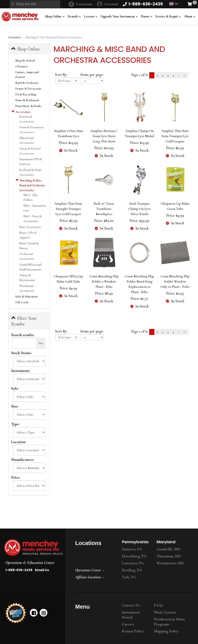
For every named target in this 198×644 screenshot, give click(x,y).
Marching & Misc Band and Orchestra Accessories (32, 185)
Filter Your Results (24, 321)
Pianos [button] (146, 16)
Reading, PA (132, 570)
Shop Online (26, 49)
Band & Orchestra (27, 83)
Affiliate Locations (88, 577)
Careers (128, 624)
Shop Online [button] (55, 16)
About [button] (190, 16)
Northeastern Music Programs (170, 622)
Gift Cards (22, 302)
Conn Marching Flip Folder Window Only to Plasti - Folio (175, 281)
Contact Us (131, 605)
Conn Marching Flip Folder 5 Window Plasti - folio (104, 281)
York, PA (129, 577)
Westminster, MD (170, 563)
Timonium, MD (169, 556)
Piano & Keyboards (27, 100)
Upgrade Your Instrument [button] (119, 16)
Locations (84, 4)
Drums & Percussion (28, 89)
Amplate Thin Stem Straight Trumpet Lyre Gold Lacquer (68, 209)
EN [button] (175, 4)
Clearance (22, 66)
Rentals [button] (74, 16)
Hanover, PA (132, 549)
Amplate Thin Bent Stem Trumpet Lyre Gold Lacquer (175, 136)
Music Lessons (165, 612)
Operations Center (88, 570)
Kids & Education (26, 296)
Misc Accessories (30, 227)
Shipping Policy (166, 631)
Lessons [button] (90, 16)
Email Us (42, 570)
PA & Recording (26, 94)
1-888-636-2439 (19, 570)
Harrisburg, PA (134, 556)
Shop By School (25, 61)
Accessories (14, 37)
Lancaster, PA (133, 563)
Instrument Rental (131, 615)
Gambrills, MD (168, 549)
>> (185, 75)
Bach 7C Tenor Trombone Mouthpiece (104, 209)
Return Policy (133, 631)
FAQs (158, 605)
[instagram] (44, 613)
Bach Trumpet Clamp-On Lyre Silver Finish (139, 209)
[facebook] (34, 613)
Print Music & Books (28, 106)
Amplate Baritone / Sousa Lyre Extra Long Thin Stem (104, 136)
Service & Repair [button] (168, 16)
